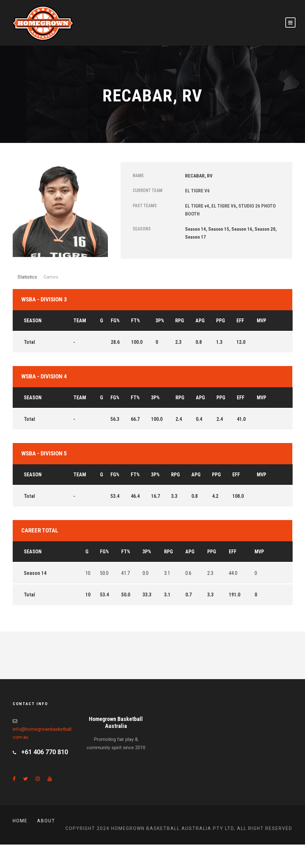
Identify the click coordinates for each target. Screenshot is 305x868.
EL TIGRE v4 (197, 206)
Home (20, 821)
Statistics (27, 277)
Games (51, 277)
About (46, 821)
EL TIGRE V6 (197, 191)
